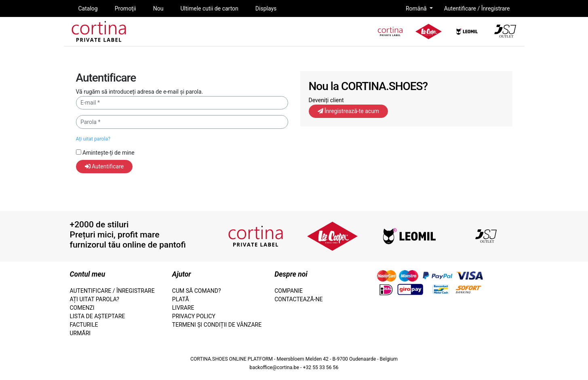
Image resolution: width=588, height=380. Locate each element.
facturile (84, 325)
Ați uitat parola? (93, 139)
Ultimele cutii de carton (209, 8)
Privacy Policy (194, 316)
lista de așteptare (98, 316)
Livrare (183, 308)
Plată (181, 299)
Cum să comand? (197, 291)
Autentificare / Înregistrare (477, 8)
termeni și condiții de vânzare (217, 325)
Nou (158, 8)
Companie (289, 291)
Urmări (80, 333)
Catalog (88, 8)
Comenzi (82, 308)
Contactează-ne (298, 299)
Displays (266, 8)
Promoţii (125, 8)
